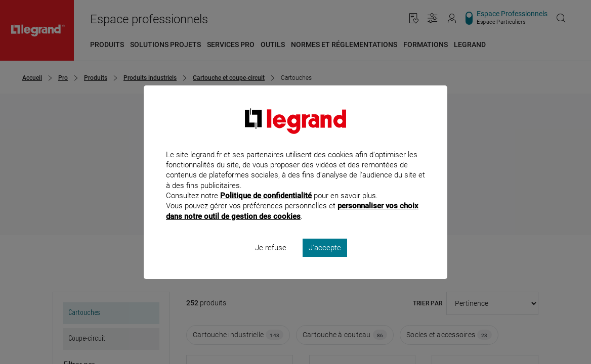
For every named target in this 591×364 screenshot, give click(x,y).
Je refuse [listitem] (271, 261)
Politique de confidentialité (266, 209)
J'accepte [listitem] (325, 261)
